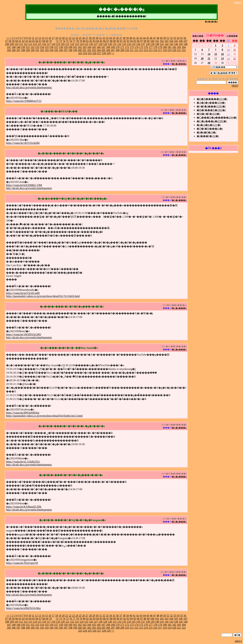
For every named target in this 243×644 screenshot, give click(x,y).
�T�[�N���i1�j (210, 129)
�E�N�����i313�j (212, 99)
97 (141, 41)
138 (148, 44)
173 (132, 47)
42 (138, 38)
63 (27, 41)
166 (99, 47)
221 (179, 50)
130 (110, 44)
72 (57, 41)
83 (94, 41)
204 (99, 50)
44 (144, 38)
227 (99, 53)
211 (132, 50)
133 (124, 44)
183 (179, 47)
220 (174, 50)
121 (67, 44)
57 (6, 41)
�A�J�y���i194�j (211, 103)
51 (168, 38)
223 (80, 53)
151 (28, 47)
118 (53, 44)
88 (111, 41)
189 (28, 50)
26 (84, 38)
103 (166, 41)
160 (70, 47)
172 (127, 47)
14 (43, 38)
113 (30, 44)
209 (122, 50)
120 (63, 44)
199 (75, 50)
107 (185, 41)
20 (63, 38)
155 (47, 47)
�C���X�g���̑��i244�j (217, 117)
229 (109, 53)
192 (42, 50)
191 (37, 50)
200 (80, 50)
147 (9, 47)
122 (72, 44)
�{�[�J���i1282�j (211, 106)
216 (155, 50)
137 (143, 44)
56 (185, 38)
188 (23, 50)
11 (33, 38)
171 (122, 47)
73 (60, 41)
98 (145, 41)
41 (134, 38)
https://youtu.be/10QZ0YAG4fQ (24, 334)
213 (141, 50)
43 (141, 38)
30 (97, 38)
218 (165, 50)
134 (129, 44)
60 (17, 41)
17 (53, 38)
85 (101, 41)
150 (23, 47)
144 (176, 44)
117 (49, 44)
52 (171, 38)
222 (184, 50)
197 (66, 50)
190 (33, 50)
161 (75, 47)
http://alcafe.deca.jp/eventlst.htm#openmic (29, 87)
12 (36, 38)
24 (77, 38)
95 (135, 41)
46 (151, 38)
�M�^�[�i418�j (208, 114)
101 (157, 41)
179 (160, 47)
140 (157, 44)
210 (127, 50)
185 (9, 50)
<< (8, 38)
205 (103, 50)
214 (146, 50)
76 (71, 41)
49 (161, 38)
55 (181, 38)
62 (23, 41)
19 (60, 38)
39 (127, 38)
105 (176, 41)
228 (104, 53)
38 (124, 38)
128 (100, 44)
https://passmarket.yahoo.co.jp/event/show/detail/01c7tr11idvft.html (43, 296)
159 (65, 47)
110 (16, 44)
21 (67, 38)
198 (70, 50)
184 (184, 47)
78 (77, 41)
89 (114, 41)
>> (113, 53)
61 (20, 41)
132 (119, 44)
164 (89, 47)
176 (146, 47)
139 (152, 44)
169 (113, 47)
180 (165, 47)
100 (152, 41)
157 (56, 47)
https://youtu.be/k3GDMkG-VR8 (24, 185)
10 (30, 38)
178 (155, 47)
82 (91, 41)
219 (169, 50)
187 (18, 50)
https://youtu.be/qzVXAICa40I (23, 293)
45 (148, 38)
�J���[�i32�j (208, 136)
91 (121, 41)
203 (94, 50)
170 (117, 47)
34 (111, 38)
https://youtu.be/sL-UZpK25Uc (23, 462)
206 (108, 50)
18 (57, 38)
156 (51, 47)
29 (94, 38)
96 (138, 41)
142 (167, 44)
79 (81, 41)
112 (26, 44)
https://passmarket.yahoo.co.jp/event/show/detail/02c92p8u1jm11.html (44, 416)
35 (114, 38)
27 (87, 38)
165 (94, 47)
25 (80, 38)
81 (87, 41)
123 (77, 44)
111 (21, 44)
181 (169, 47)
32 (104, 38)
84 (98, 41)
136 (138, 44)
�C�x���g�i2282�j (212, 121)
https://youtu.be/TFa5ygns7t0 (22, 563)
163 (84, 47)
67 (40, 41)
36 (117, 38)
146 (185, 44)
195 (56, 50)
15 (46, 38)
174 (136, 47)
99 (148, 41)
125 (86, 44)
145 (181, 44)
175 (141, 47)
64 (30, 41)
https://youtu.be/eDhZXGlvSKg (23, 608)
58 (10, 41)
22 (70, 38)
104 (171, 41)
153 (37, 47)
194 (51, 50)
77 (74, 41)
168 (108, 47)
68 (44, 41)
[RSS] (235, 86)
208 (118, 50)
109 (12, 44)
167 (103, 47)
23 (73, 38)
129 (105, 44)
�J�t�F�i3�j (206, 132)
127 (96, 44)
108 (7, 44)
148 (13, 47)
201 (85, 50)
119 (58, 44)
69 (47, 41)
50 (165, 38)
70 (50, 41)
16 (50, 38)
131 (115, 44)
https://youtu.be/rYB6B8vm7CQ (24, 101)
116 (44, 44)
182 (174, 47)
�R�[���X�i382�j (211, 110)
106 (181, 41)
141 (162, 44)
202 (89, 50)
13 (40, 38)
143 (171, 44)
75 (67, 41)
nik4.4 (238, 641)
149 (18, 47)
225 (90, 53)
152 (32, 47)
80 (84, 41)
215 (151, 50)
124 (82, 44)
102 (162, 41)
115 (39, 44)
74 (64, 41)
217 (160, 50)
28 (90, 38)
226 (94, 53)
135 (133, 44)
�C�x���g (179, 64)
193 (47, 50)
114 (35, 44)
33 (107, 38)
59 (13, 41)
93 (128, 41)
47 (154, 38)
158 (61, 47)
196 (61, 50)
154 (42, 47)
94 (131, 41)
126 (91, 44)
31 (100, 38)
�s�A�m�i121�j (209, 125)
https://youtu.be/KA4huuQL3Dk (24, 507)
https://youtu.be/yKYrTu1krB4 (23, 143)
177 (151, 47)
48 (158, 38)
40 (131, 38)
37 (121, 38)
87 (108, 41)
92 (125, 41)
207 (113, 50)
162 (80, 47)
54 (178, 38)
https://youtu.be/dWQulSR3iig (23, 413)
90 (118, 41)
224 (85, 53)
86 (104, 41)
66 (37, 41)
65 (33, 41)
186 (14, 50)
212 (136, 50)
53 (175, 38)
